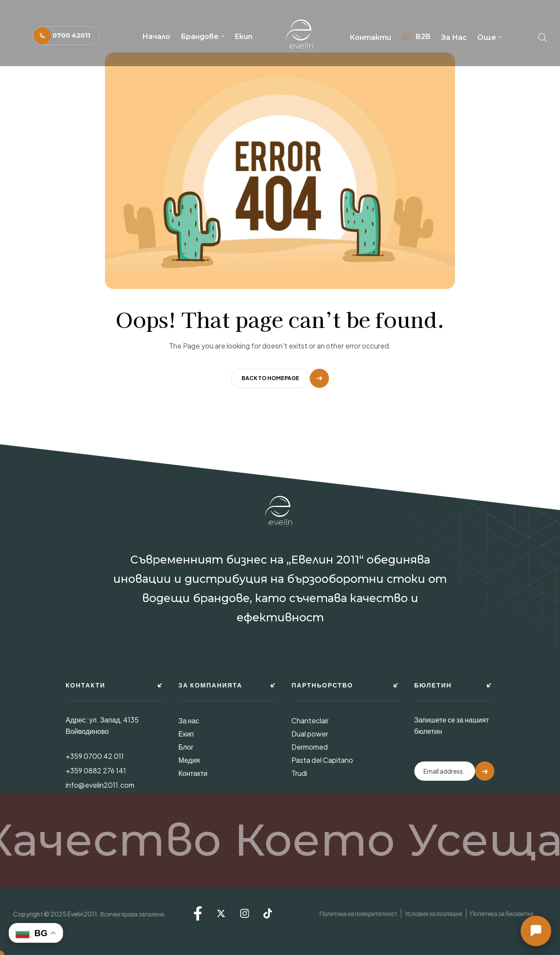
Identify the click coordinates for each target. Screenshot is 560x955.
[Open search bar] (542, 35)
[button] (66, 36)
